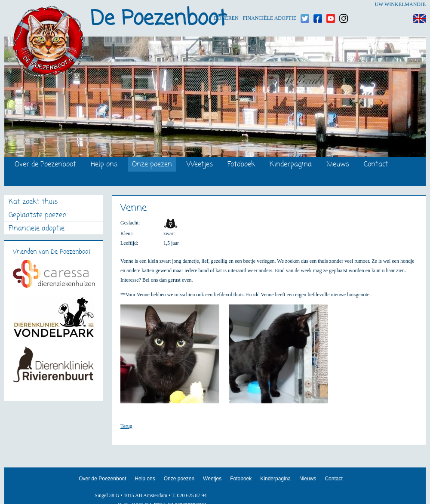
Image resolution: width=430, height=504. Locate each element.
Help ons (104, 165)
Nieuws (338, 165)
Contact (376, 165)
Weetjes (200, 165)
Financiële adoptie (270, 5)
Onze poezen (152, 165)
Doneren (226, 5)
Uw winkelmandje (400, 4)
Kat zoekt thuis (33, 202)
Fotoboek (241, 165)
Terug (126, 426)
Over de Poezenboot (45, 165)
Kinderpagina (291, 165)
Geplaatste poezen (38, 216)
